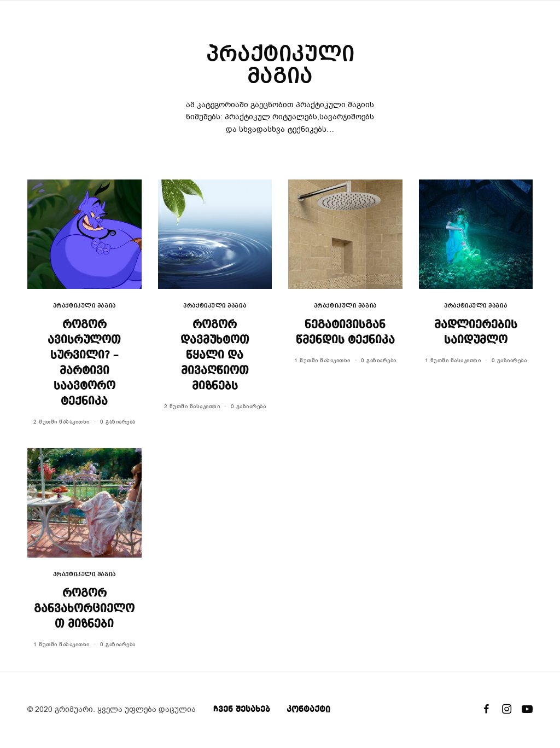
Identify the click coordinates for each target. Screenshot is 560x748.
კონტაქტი (308, 710)
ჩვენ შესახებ (242, 710)
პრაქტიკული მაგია (84, 306)
